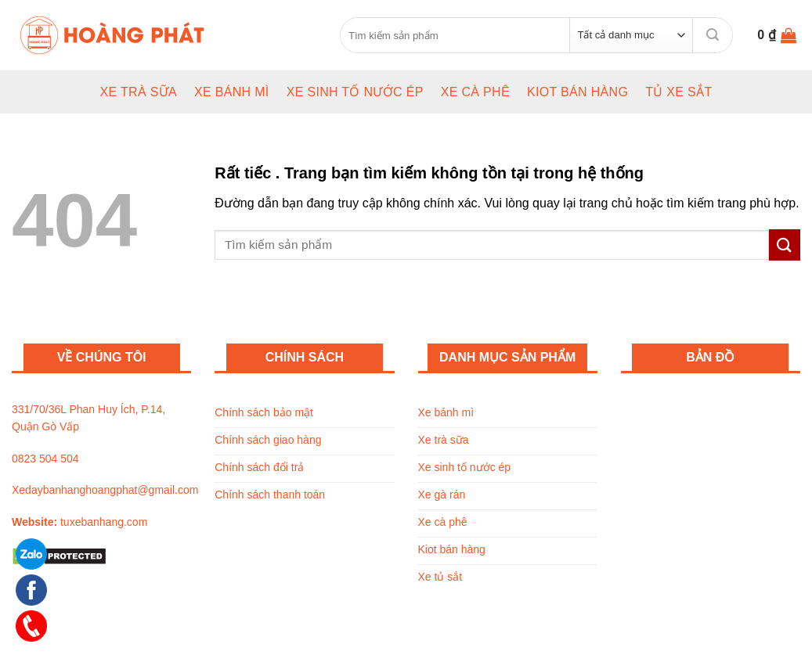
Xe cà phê (475, 92)
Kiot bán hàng (577, 92)
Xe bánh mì (232, 92)
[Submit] (713, 35)
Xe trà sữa (138, 92)
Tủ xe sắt (678, 92)
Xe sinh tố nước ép (355, 92)
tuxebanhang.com (104, 522)
